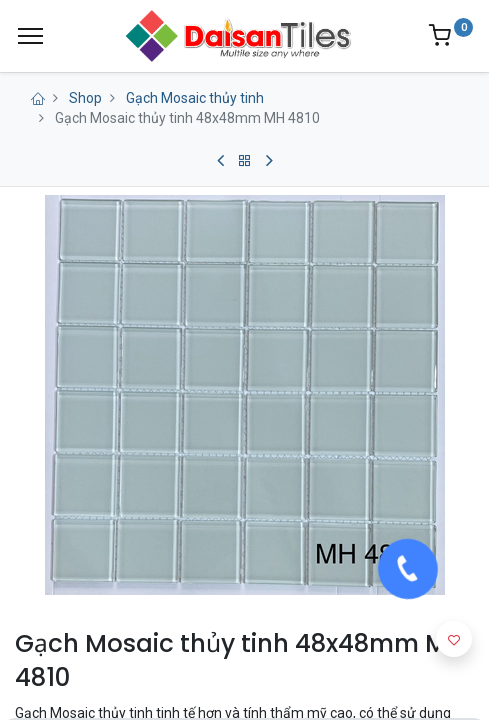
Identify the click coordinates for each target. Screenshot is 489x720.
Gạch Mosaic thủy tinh (195, 98)
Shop (85, 98)
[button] (454, 639)
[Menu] (30, 36)
